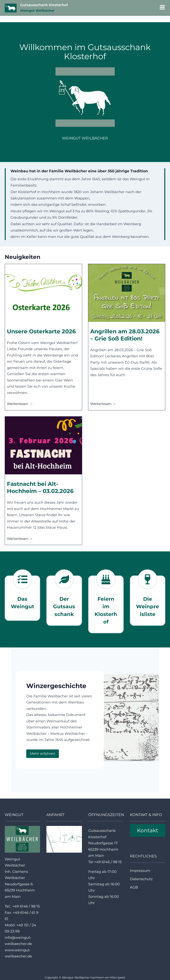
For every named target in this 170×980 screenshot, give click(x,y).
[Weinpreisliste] (148, 598)
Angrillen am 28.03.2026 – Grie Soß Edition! (125, 335)
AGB (134, 885)
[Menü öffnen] (162, 8)
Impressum (140, 868)
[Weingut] (22, 597)
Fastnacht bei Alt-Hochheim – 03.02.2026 (40, 487)
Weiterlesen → (20, 404)
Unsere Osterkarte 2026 (41, 331)
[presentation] (43, 293)
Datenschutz (141, 876)
